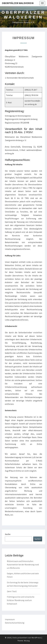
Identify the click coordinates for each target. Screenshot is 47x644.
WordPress (36, 638)
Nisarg (27, 641)
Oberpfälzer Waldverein (18, 3)
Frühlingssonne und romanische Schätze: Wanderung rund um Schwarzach (21, 600)
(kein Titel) (12, 591)
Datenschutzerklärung (15, 623)
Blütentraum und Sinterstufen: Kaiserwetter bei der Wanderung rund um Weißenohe (23, 565)
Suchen (38, 539)
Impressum (10, 619)
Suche (8, 534)
